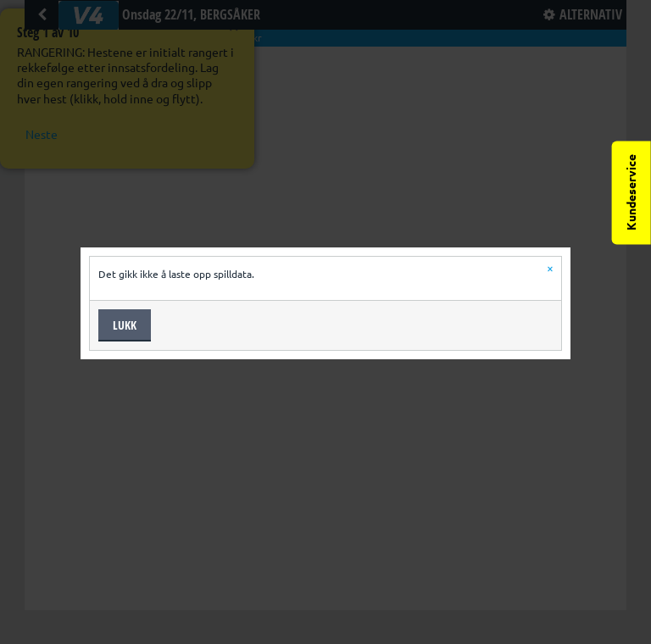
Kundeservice (632, 192)
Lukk (125, 325)
